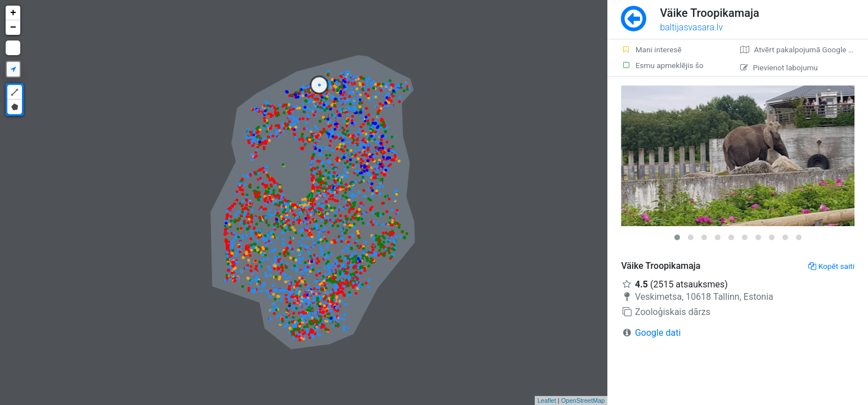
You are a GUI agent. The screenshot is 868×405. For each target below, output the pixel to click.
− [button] (13, 28)
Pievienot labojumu (779, 67)
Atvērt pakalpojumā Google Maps (804, 49)
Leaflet (547, 400)
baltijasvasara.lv (691, 27)
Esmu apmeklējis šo (662, 65)
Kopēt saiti (831, 266)
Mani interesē (651, 49)
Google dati (658, 333)
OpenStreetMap (583, 400)
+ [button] (13, 13)
